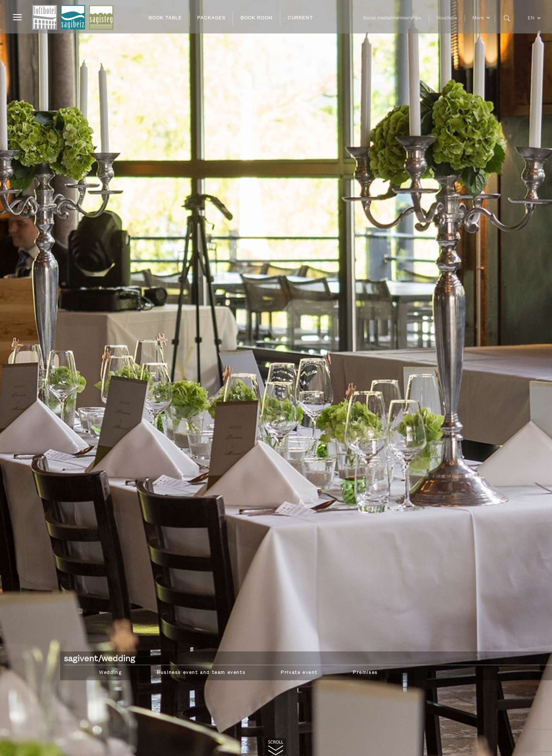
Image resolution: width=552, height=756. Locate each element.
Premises (365, 673)
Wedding (110, 673)
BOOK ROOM (256, 18)
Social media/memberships (392, 18)
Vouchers (447, 18)
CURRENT (300, 18)
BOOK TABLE (165, 18)
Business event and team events (201, 673)
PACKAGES (211, 18)
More (478, 18)
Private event (299, 673)
